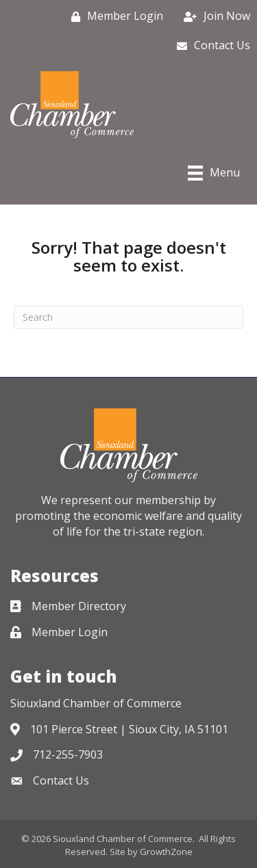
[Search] (128, 317)
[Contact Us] (210, 45)
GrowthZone (166, 852)
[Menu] (214, 173)
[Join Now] (213, 16)
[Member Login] (114, 16)
